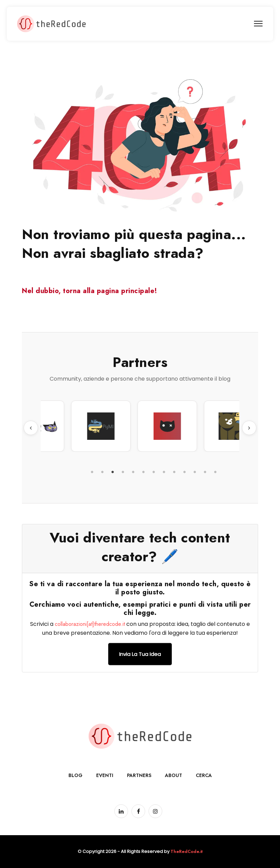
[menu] (258, 24)
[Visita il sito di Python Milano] (132, 426)
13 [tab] (215, 472)
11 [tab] (195, 472)
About (174, 775)
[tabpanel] (65, 426)
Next (249, 428)
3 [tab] (113, 472)
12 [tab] (205, 472)
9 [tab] (174, 472)
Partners (139, 775)
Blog (75, 775)
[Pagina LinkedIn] (121, 811)
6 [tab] (143, 472)
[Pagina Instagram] (155, 811)
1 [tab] (92, 472)
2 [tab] (102, 472)
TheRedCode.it (187, 851)
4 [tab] (123, 472)
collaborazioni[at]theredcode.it (90, 624)
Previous (31, 428)
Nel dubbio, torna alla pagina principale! (90, 291)
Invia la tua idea (140, 654)
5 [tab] (133, 472)
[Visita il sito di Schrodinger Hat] (198, 426)
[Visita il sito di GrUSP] (65, 426)
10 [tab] (184, 472)
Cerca (204, 775)
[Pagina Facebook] (138, 811)
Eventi (105, 775)
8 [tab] (164, 472)
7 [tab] (154, 472)
